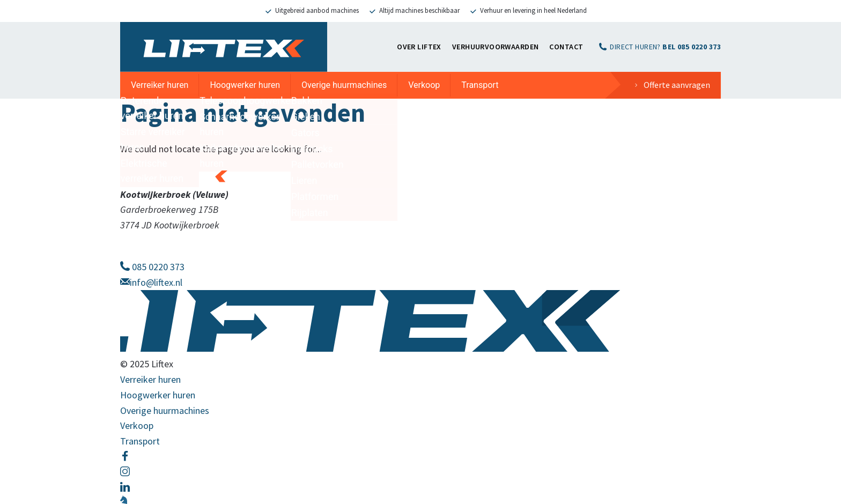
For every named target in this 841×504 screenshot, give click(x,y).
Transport (480, 85)
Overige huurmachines (344, 85)
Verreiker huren (160, 85)
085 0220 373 (152, 267)
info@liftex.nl (151, 282)
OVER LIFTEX (419, 47)
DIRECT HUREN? (665, 47)
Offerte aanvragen (677, 85)
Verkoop (424, 85)
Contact (566, 47)
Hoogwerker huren (245, 85)
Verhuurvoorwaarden (496, 47)
